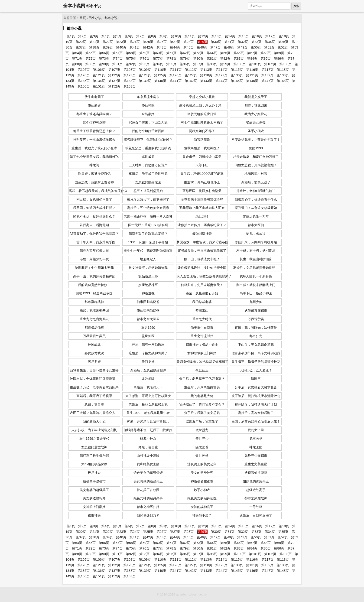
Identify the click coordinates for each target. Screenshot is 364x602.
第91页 (117, 64)
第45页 (188, 47)
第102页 (270, 64)
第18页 (284, 36)
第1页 (71, 36)
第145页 (237, 81)
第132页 (267, 75)
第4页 (106, 36)
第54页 (77, 53)
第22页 (108, 42)
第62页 (185, 53)
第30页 (216, 42)
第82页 (225, 59)
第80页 (198, 59)
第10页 (176, 36)
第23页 (121, 42)
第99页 (225, 64)
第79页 (185, 59)
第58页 (131, 53)
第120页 (84, 75)
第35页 (283, 42)
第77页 (158, 59)
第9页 (164, 36)
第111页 (175, 70)
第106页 (99, 70)
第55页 (91, 53)
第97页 (198, 64)
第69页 (279, 53)
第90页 (104, 64)
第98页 (212, 64)
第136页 (99, 81)
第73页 (104, 59)
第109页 (145, 70)
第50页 (256, 47)
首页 (83, 18)
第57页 (117, 53)
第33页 (256, 42)
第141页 (175, 81)
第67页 (252, 53)
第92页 (131, 64)
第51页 (269, 47)
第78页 (171, 59)
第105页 (84, 70)
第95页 (171, 64)
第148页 (283, 81)
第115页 (237, 70)
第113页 (206, 70)
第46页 (202, 47)
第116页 (252, 70)
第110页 (160, 70)
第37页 (81, 47)
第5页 (117, 36)
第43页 (162, 47)
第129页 (221, 75)
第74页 (117, 59)
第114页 (221, 70)
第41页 (135, 47)
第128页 (206, 75)
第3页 (94, 36)
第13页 (217, 36)
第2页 (82, 36)
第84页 (252, 59)
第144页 (221, 81)
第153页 (130, 86)
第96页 (185, 64)
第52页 (283, 47)
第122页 (114, 75)
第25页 (148, 42)
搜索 (296, 6)
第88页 (77, 64)
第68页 (266, 53)
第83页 (239, 59)
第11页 (190, 36)
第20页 (81, 42)
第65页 (225, 53)
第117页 (267, 70)
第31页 (229, 42)
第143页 (206, 81)
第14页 (230, 36)
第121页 (99, 75)
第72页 (91, 59)
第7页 (140, 36)
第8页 (152, 36)
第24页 (135, 42)
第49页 (242, 47)
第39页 (108, 47)
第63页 (198, 53)
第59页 (144, 53)
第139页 (145, 81)
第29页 (202, 42)
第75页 (131, 59)
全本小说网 (74, 6)
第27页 (175, 42)
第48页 (229, 47)
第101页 (255, 64)
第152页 (114, 86)
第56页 (104, 53)
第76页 (144, 59)
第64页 (212, 53)
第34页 (270, 42)
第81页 (212, 59)
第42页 (148, 47)
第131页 (252, 75)
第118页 (283, 70)
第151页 (99, 86)
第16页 (257, 36)
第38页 (94, 47)
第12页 (203, 36)
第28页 (188, 42)
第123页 (130, 75)
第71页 (77, 59)
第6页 (129, 36)
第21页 (94, 42)
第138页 (130, 81)
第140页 (160, 81)
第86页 (279, 59)
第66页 (239, 53)
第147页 (267, 81)
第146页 (252, 81)
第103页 (286, 64)
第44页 (175, 47)
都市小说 (111, 18)
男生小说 (95, 18)
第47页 (215, 47)
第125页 (160, 75)
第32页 (243, 42)
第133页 (283, 75)
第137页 (114, 81)
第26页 (162, 42)
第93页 (144, 64)
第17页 (270, 36)
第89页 (91, 64)
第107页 (114, 70)
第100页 (240, 64)
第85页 (266, 59)
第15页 (244, 36)
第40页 (121, 47)
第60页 (158, 53)
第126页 (175, 75)
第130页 (237, 75)
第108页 (130, 70)
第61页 (171, 53)
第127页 (191, 75)
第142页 (191, 81)
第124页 (145, 75)
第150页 (84, 86)
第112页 (191, 70)
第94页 (158, 64)
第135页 (84, 81)
